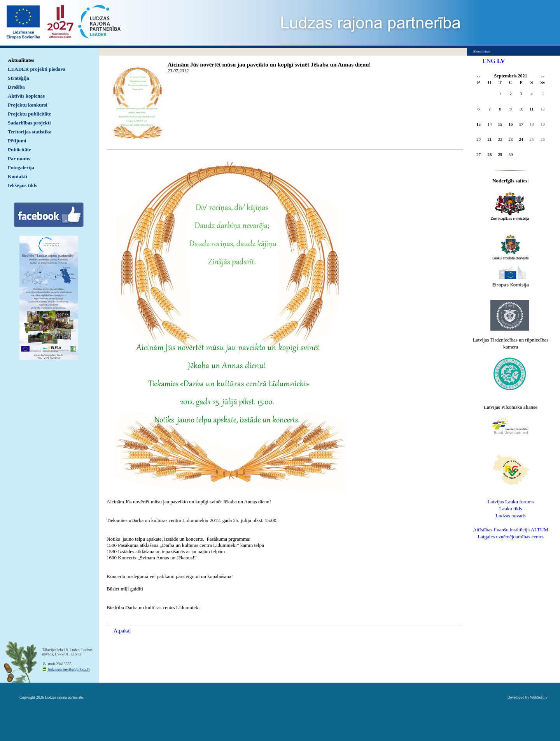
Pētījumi (17, 141)
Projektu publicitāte (29, 114)
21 (490, 139)
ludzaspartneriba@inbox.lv (69, 669)
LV (501, 61)
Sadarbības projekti (29, 123)
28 (490, 154)
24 (521, 139)
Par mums (19, 159)
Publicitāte (19, 150)
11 (532, 109)
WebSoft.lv (539, 697)
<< (479, 77)
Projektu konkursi (28, 105)
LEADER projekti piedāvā (37, 69)
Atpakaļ (122, 631)
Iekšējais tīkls (22, 185)
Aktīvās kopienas (26, 96)
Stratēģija (18, 78)
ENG (489, 61)
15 (500, 124)
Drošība (16, 87)
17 (521, 124)
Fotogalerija (21, 167)
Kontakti (17, 176)
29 (500, 154)
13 (479, 124)
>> (543, 77)
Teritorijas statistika (30, 132)
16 (511, 124)
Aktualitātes (21, 60)
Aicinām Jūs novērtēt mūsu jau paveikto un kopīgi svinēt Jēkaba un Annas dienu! (269, 65)
